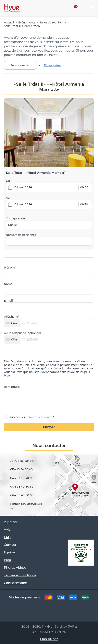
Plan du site (49, 639)
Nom (7, 284)
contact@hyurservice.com (26, 506)
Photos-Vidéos (15, 568)
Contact (10, 545)
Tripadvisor (31, 612)
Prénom (9, 268)
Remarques (12, 387)
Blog (7, 560)
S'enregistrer (52, 65)
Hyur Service (12, 8)
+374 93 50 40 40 (22, 478)
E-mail (8, 301)
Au (8, 198)
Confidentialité (15, 583)
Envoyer (49, 427)
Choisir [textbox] (13, 225)
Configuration (15, 218)
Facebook (43, 612)
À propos (11, 522)
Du (8, 181)
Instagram (55, 612)
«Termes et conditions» (39, 417)
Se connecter (20, 65)
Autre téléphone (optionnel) (23, 333)
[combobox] (49, 225)
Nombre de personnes (21, 235)
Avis (7, 529)
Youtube (67, 612)
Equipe (9, 552)
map (49, 479)
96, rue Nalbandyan (23, 461)
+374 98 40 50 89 (22, 487)
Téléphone (11, 317)
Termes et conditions (20, 575)
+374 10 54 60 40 (21, 469)
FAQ (7, 537)
